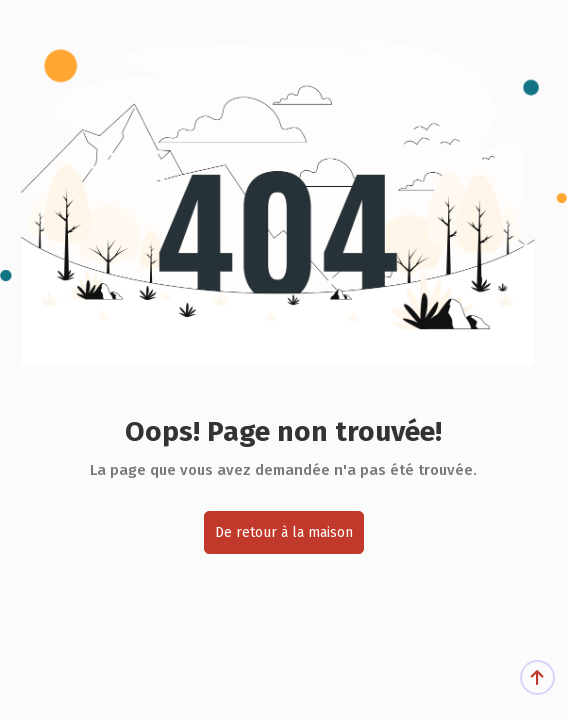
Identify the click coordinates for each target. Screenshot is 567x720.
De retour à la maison (284, 532)
